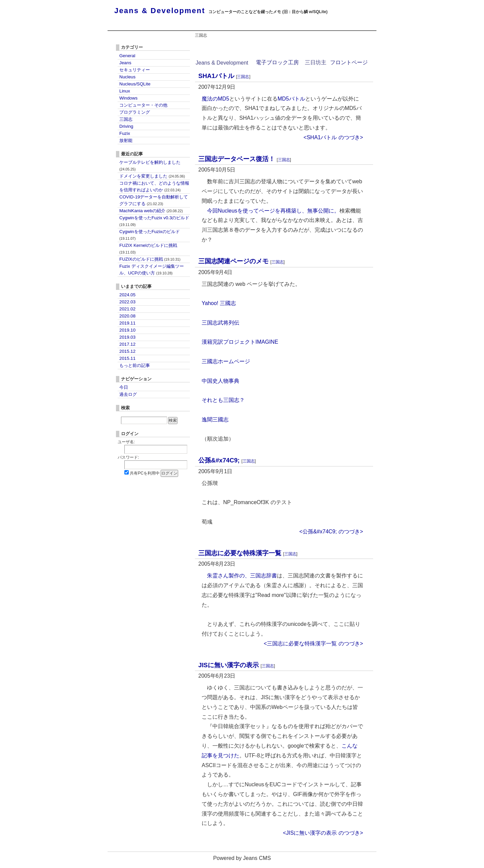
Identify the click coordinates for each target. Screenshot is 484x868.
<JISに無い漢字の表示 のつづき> (323, 833)
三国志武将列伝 (220, 323)
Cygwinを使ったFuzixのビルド (150, 235)
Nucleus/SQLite (135, 84)
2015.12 (127, 351)
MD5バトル (291, 99)
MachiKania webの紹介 (151, 211)
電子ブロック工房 (277, 62)
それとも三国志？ (223, 400)
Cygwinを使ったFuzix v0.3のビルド (154, 221)
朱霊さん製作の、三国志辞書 (242, 576)
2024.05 (127, 295)
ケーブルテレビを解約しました (150, 165)
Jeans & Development (160, 11)
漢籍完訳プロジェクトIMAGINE (240, 342)
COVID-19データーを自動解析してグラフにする (154, 200)
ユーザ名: (126, 442)
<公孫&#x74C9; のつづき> (331, 532)
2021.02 (127, 309)
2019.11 (127, 323)
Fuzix (125, 133)
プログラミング (135, 112)
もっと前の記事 (135, 365)
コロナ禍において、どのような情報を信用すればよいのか (154, 186)
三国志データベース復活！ (237, 159)
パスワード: (128, 457)
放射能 (126, 140)
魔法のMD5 (215, 99)
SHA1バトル (216, 76)
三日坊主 (316, 62)
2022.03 (127, 302)
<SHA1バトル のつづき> (333, 137)
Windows (128, 98)
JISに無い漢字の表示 (229, 665)
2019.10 (127, 330)
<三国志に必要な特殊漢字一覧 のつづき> (313, 644)
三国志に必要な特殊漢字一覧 (240, 553)
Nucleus (127, 77)
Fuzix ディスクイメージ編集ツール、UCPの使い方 (152, 270)
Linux (125, 91)
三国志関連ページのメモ (233, 261)
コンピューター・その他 (143, 105)
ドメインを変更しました (152, 176)
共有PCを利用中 (145, 473)
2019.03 (127, 337)
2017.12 (127, 344)
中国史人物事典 (220, 381)
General (127, 56)
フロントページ (349, 62)
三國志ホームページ (226, 361)
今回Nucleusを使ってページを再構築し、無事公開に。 (273, 211)
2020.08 (127, 316)
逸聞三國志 (215, 420)
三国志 (243, 77)
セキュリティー (135, 70)
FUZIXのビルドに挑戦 (150, 259)
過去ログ (128, 394)
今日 (124, 387)
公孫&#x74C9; (219, 460)
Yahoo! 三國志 (219, 303)
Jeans (125, 63)
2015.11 (127, 358)
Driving (126, 126)
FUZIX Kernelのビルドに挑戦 (148, 249)
